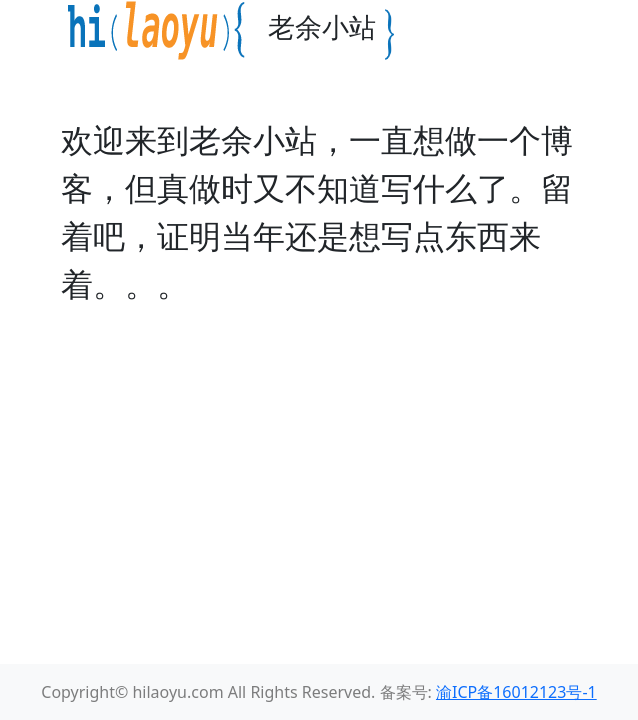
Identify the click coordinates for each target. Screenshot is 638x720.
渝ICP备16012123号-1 (516, 692)
